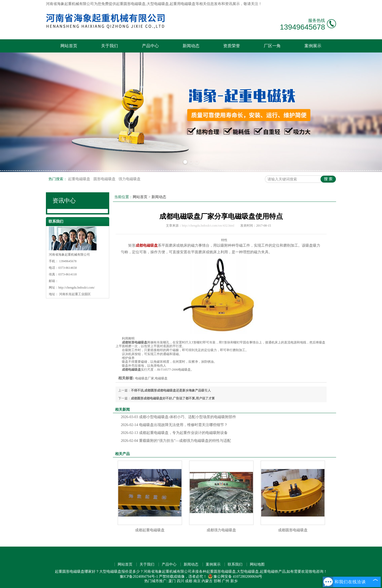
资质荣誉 (232, 46)
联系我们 (235, 564)
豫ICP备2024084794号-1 (139, 577)
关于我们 (109, 46)
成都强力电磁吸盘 (221, 530)
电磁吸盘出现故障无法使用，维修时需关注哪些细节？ (174, 425)
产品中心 (150, 46)
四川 (180, 581)
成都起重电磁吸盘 (150, 530)
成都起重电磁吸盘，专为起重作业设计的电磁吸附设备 (174, 433)
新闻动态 (191, 46)
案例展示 (313, 46)
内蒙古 (207, 581)
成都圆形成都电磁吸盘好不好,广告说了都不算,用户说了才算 (173, 398)
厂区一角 (272, 46)
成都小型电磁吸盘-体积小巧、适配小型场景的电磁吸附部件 (179, 417)
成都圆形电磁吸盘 (293, 530)
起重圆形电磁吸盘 (131, 4)
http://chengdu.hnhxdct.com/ (77, 288)
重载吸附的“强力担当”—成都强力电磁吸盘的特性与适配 (176, 441)
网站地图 (257, 564)
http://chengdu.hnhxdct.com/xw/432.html (208, 226)
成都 (189, 581)
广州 (226, 581)
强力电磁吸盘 (130, 179)
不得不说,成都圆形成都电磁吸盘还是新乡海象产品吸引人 (171, 390)
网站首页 (69, 46)
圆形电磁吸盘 (105, 179)
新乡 (234, 581)
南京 (197, 581)
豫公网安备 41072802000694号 (235, 577)
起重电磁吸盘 (80, 179)
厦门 (172, 581)
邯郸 (217, 581)
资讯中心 (64, 201)
